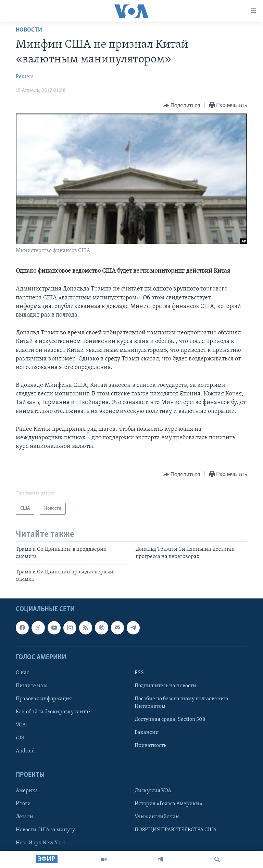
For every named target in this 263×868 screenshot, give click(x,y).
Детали (24, 817)
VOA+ (22, 725)
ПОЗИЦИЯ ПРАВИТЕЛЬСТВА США (176, 830)
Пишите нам (31, 686)
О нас (22, 673)
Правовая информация (44, 699)
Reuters (25, 77)
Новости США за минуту (45, 830)
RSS (139, 673)
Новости (29, 30)
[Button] (182, 106)
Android (25, 751)
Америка (27, 791)
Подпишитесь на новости (165, 686)
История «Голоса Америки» (168, 804)
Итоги (23, 804)
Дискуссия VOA (153, 791)
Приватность (150, 746)
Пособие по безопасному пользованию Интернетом (181, 703)
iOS (20, 738)
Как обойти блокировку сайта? (53, 712)
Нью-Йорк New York (40, 843)
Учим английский (157, 817)
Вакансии (147, 733)
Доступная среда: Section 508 (170, 720)
